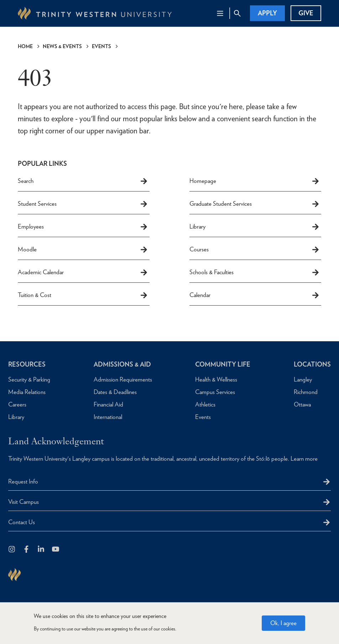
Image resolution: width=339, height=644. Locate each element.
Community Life (223, 364)
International (108, 417)
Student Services (83, 204)
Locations (312, 364)
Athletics (205, 404)
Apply (267, 13)
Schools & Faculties (255, 272)
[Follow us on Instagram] (12, 550)
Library (255, 227)
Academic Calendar (83, 272)
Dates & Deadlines (115, 392)
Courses (255, 250)
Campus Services (215, 392)
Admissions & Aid (122, 364)
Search (83, 181)
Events (101, 46)
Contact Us (22, 522)
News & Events (62, 46)
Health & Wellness (216, 379)
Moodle (83, 250)
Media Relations (27, 392)
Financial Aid (108, 404)
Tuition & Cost (83, 295)
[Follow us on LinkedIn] (41, 550)
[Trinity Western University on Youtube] (56, 550)
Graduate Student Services (255, 204)
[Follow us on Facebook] (27, 550)
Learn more (304, 459)
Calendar (255, 295)
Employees (83, 227)
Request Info (23, 481)
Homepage (255, 181)
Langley (303, 379)
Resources (27, 364)
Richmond (306, 392)
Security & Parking (29, 379)
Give (306, 13)
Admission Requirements (123, 379)
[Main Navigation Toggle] (220, 13)
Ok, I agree (283, 626)
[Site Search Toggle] (237, 13)
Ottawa (302, 404)
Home (25, 46)
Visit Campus (24, 502)
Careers (17, 404)
